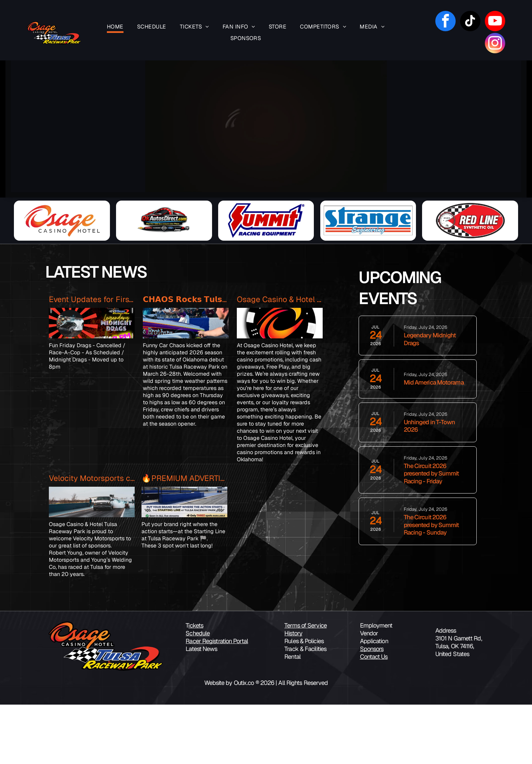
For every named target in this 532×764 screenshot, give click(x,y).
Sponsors (372, 708)
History (293, 693)
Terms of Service (306, 685)
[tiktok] (470, 22)
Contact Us (374, 716)
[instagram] (495, 44)
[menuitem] (115, 27)
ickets (196, 685)
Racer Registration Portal (217, 700)
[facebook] (445, 22)
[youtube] (495, 22)
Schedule (198, 693)
